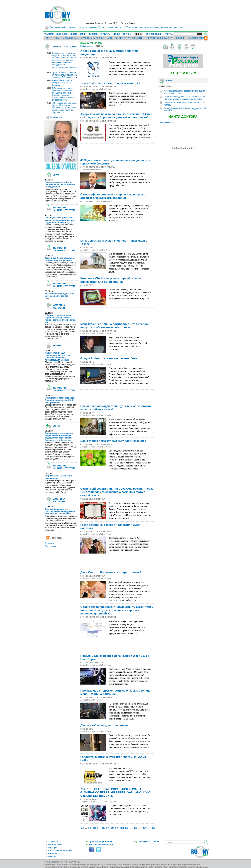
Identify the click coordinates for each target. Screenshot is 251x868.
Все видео (167, 123)
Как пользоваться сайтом (102, 845)
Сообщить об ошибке (149, 842)
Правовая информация (100, 842)
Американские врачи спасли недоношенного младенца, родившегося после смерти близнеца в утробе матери (59, 437)
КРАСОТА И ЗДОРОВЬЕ (93, 38)
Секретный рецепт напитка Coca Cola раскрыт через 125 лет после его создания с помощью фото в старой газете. (117, 492)
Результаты (50, 543)
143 (94, 828)
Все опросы (50, 546)
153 (140, 828)
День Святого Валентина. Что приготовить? (111, 572)
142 (90, 828)
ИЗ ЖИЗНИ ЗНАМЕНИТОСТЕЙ (64, 209)
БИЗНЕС (93, 34)
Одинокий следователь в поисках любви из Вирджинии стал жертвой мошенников (60, 511)
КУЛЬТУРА (106, 34)
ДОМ (57, 38)
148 (117, 828)
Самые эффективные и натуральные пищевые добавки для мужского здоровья (113, 196)
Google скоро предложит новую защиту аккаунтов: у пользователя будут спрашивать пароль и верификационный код (117, 610)
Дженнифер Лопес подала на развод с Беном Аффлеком (59, 259)
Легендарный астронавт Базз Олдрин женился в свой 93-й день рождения (60, 400)
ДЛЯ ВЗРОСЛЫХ (154, 34)
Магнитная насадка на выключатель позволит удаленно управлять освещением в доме (185, 98)
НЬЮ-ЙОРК (62, 34)
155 (149, 828)
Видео (169, 81)
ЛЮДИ (74, 34)
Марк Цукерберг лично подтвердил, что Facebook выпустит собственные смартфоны (115, 326)
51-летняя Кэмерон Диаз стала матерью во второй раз (60, 295)
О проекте (53, 842)
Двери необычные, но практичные (105, 725)
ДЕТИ (49, 38)
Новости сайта (55, 845)
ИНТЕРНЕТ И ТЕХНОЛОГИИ (130, 38)
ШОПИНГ (180, 38)
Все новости (56, 117)
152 (136, 828)
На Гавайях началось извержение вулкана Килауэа (62, 83)
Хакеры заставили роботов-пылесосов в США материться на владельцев (60, 184)
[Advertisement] (148, 12)
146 (108, 828)
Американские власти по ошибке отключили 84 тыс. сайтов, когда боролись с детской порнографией (117, 116)
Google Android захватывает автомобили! (109, 358)
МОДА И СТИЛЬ (70, 38)
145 (103, 828)
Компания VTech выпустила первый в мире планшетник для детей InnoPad (111, 280)
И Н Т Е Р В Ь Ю (183, 73)
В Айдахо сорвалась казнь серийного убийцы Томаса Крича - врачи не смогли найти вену (60, 319)
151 (131, 828)
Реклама (52, 857)
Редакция (52, 848)
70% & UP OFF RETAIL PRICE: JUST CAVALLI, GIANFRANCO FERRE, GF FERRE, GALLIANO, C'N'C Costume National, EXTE (115, 793)
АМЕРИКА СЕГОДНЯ (64, 46)
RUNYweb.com (86, 46)
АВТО (110, 38)
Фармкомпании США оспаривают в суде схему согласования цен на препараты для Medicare (58, 356)
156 (154, 828)
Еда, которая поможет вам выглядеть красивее (113, 441)
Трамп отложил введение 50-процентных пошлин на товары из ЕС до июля (65, 75)
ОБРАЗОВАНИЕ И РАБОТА (159, 38)
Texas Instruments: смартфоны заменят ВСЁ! (112, 83)
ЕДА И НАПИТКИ (196, 38)
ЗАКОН (83, 34)
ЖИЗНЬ (139, 34)
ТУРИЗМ (127, 34)
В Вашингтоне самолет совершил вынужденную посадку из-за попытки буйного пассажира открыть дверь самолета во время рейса (64, 94)
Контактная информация (60, 851)
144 (99, 828)
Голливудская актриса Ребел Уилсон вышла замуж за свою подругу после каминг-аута (60, 220)
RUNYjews (170, 34)
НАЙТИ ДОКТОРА (183, 117)
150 (127, 828)
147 (112, 828)
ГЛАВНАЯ (49, 34)
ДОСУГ (117, 34)
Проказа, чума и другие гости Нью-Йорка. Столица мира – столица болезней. (116, 692)
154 (145, 828)
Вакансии (53, 854)
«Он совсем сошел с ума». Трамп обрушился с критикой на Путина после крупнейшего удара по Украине (65, 108)
